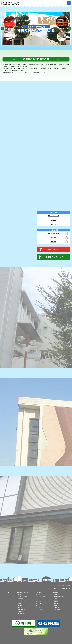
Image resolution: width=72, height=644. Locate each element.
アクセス (20, 602)
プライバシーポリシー (63, 586)
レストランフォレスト (23, 600)
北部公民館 (53, 220)
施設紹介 (20, 594)
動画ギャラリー (21, 610)
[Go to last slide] (3, 29)
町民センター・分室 (53, 216)
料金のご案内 (21, 598)
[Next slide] (69, 29)
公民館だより (21, 611)
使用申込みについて (22, 596)
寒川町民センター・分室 (23, 592)
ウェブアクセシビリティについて (60, 588)
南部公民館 (53, 224)
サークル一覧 (21, 613)
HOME (8, 593)
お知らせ (20, 604)
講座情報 (20, 606)
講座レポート (21, 608)
